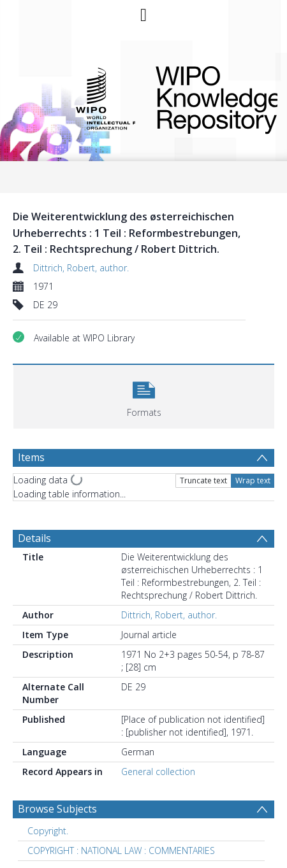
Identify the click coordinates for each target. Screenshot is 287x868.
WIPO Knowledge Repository (206, 97)
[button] (144, 395)
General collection (158, 772)
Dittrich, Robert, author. (81, 268)
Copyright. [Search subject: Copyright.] (48, 831)
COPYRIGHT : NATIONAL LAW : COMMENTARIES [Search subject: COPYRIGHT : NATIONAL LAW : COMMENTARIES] (121, 850)
